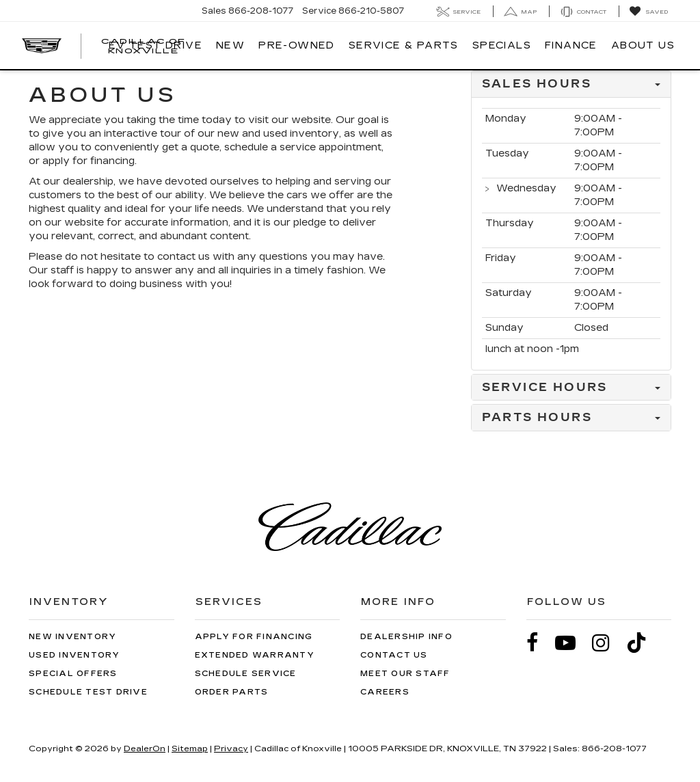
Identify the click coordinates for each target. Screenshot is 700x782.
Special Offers (73, 674)
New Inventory (72, 637)
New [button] (230, 45)
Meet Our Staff (405, 674)
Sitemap (190, 749)
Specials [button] (502, 45)
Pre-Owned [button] (297, 45)
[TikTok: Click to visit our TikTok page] (643, 643)
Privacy (231, 749)
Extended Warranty (255, 655)
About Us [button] (643, 45)
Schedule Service (246, 674)
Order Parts (232, 692)
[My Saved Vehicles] (648, 12)
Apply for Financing (254, 637)
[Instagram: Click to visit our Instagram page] (608, 643)
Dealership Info (406, 637)
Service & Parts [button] (404, 45)
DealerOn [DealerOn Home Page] (145, 749)
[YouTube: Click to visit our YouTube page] (572, 643)
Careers (385, 692)
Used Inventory (75, 655)
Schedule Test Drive (88, 692)
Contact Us (394, 655)
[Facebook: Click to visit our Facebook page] (539, 643)
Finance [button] (571, 45)
